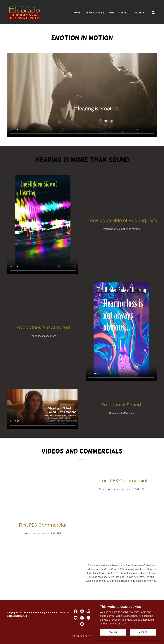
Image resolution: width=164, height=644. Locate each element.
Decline (113, 632)
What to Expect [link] (119, 13)
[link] (24, 12)
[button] (140, 13)
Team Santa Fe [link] (95, 13)
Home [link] (77, 13)
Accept (143, 632)
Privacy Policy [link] (82, 636)
